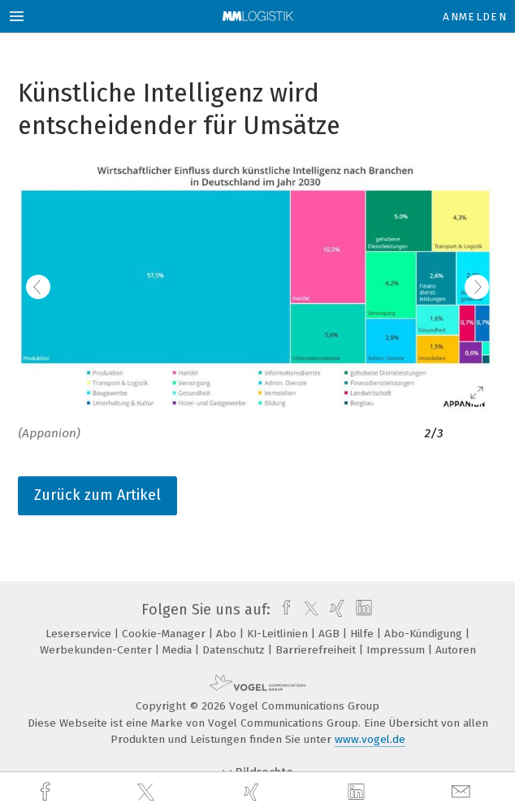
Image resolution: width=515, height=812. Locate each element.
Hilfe (364, 634)
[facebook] (47, 792)
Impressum (397, 650)
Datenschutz (235, 650)
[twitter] (148, 792)
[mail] (463, 792)
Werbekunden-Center (97, 650)
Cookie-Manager (165, 634)
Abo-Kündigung (425, 634)
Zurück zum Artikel (97, 495)
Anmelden (475, 17)
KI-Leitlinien (279, 634)
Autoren (456, 650)
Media (179, 650)
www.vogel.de (370, 739)
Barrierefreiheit (317, 650)
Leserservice (80, 634)
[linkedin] (358, 792)
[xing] (253, 792)
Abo (228, 634)
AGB (331, 634)
